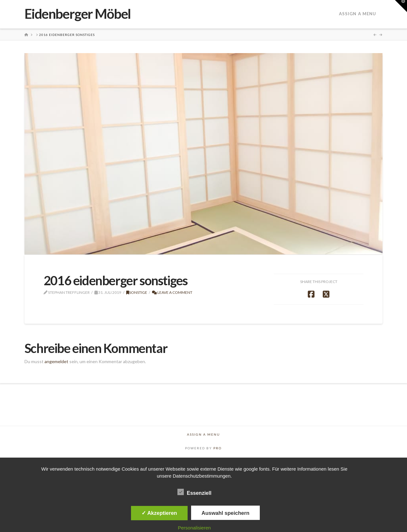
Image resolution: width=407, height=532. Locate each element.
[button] (401, 6)
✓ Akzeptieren (159, 513)
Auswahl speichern (225, 513)
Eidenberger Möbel (78, 14)
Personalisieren (194, 528)
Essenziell (194, 493)
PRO (217, 448)
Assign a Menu (358, 14)
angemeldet (56, 361)
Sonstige (137, 292)
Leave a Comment (172, 292)
